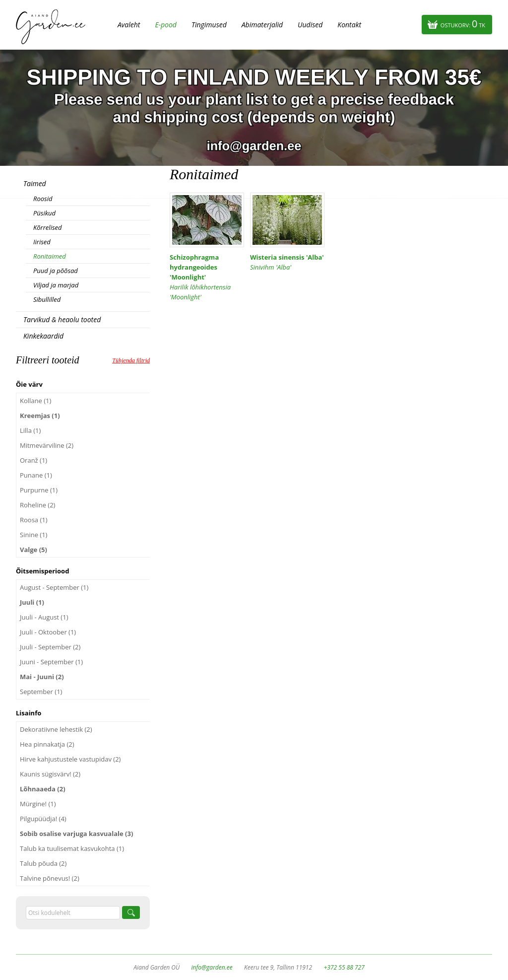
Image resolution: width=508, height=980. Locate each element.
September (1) (41, 692)
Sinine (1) (33, 535)
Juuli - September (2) (50, 647)
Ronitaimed (50, 256)
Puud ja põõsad (56, 271)
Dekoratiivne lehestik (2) (56, 729)
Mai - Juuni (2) (42, 677)
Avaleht (129, 25)
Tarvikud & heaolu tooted (62, 319)
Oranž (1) (33, 460)
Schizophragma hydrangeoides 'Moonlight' (207, 277)
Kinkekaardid (43, 336)
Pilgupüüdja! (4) (43, 819)
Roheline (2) (37, 505)
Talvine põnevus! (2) (50, 878)
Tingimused (209, 25)
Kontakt (349, 25)
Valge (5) (33, 550)
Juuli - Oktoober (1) (48, 632)
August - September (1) (54, 587)
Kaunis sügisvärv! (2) (50, 774)
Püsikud (44, 213)
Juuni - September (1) (51, 662)
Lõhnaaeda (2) (43, 789)
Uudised (310, 25)
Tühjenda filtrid (131, 360)
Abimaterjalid (262, 25)
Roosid (43, 199)
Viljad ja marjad (56, 285)
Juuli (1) (32, 602)
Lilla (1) (30, 430)
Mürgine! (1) (38, 804)
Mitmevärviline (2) (47, 445)
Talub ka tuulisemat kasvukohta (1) (72, 848)
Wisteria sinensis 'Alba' (287, 262)
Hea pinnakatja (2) (47, 744)
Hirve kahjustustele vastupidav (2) (70, 759)
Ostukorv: (463, 24)
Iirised (42, 242)
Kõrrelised (48, 227)
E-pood (166, 25)
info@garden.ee (212, 967)
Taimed (35, 183)
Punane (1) (36, 475)
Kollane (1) (35, 401)
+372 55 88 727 (344, 967)
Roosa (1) (34, 520)
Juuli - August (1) (44, 617)
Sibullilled (47, 299)
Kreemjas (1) (40, 416)
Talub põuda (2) (43, 863)
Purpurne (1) (39, 490)
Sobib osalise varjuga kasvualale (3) (76, 834)
